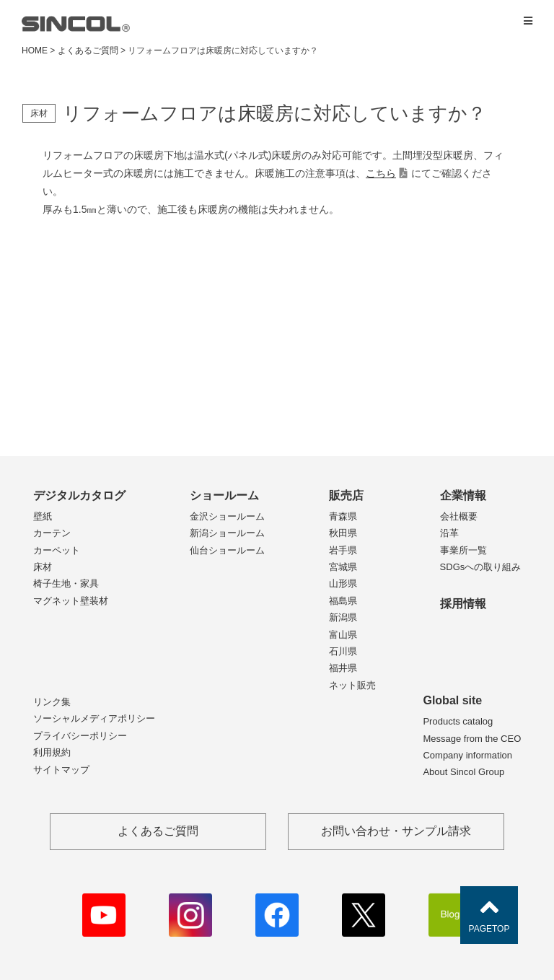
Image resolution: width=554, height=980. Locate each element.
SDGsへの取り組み (481, 567)
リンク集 (52, 702)
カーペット (57, 550)
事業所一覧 (463, 550)
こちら (381, 173)
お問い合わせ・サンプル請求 (396, 831)
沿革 (449, 533)
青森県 (343, 516)
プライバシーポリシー (80, 736)
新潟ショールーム (227, 533)
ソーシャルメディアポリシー (94, 718)
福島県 (343, 601)
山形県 (343, 583)
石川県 (343, 651)
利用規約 (52, 752)
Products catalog (458, 721)
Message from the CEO (472, 739)
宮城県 (343, 567)
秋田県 (343, 533)
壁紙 (43, 516)
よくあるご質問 (88, 51)
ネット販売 (352, 685)
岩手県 (343, 550)
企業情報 (463, 495)
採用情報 (463, 604)
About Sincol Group (463, 772)
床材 (43, 567)
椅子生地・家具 (66, 583)
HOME (35, 51)
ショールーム (224, 495)
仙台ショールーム (227, 550)
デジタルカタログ (79, 495)
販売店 (346, 495)
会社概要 (459, 516)
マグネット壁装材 (71, 601)
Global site (452, 700)
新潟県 (343, 617)
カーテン (52, 533)
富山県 (343, 635)
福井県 (343, 668)
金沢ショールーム (227, 516)
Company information (467, 755)
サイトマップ (61, 770)
